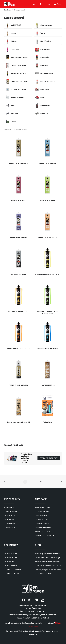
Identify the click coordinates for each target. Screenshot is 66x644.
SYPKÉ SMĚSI (9, 520)
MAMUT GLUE (9, 508)
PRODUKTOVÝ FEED (42, 512)
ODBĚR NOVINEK (41, 516)
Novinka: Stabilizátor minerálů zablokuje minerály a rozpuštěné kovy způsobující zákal (48, 562)
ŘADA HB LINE (9, 562)
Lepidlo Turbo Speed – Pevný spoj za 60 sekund (48, 558)
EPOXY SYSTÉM (10, 524)
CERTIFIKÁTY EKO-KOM (12, 570)
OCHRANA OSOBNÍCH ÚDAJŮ (46, 536)
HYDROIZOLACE (10, 516)
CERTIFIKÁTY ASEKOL (12, 574)
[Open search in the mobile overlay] (34, 4)
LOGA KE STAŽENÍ (41, 520)
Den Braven (8, 10)
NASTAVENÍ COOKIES (43, 532)
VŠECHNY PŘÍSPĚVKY (43, 574)
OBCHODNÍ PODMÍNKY (43, 528)
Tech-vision (23, 631)
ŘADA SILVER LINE (11, 554)
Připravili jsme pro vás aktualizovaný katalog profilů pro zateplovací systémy (48, 570)
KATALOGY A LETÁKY (43, 508)
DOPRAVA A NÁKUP (42, 524)
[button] (19, 150)
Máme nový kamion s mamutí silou (47, 554)
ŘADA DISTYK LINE (11, 566)
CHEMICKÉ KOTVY (11, 512)
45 (41, 482)
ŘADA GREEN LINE (11, 558)
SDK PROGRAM (9, 528)
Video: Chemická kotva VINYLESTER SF (48, 566)
